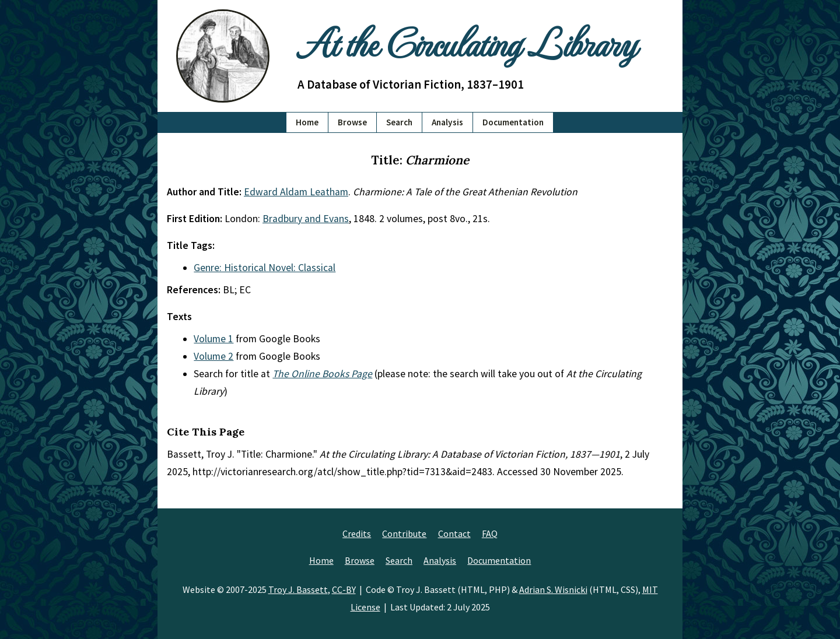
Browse (352, 122)
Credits (357, 533)
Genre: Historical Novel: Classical (265, 268)
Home (307, 122)
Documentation (513, 122)
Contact (454, 533)
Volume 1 (213, 339)
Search (399, 122)
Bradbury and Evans (306, 219)
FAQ (490, 533)
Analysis (447, 122)
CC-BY (344, 589)
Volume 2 (213, 356)
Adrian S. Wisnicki (553, 589)
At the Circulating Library (467, 42)
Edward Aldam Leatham (296, 192)
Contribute (404, 533)
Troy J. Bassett (298, 589)
